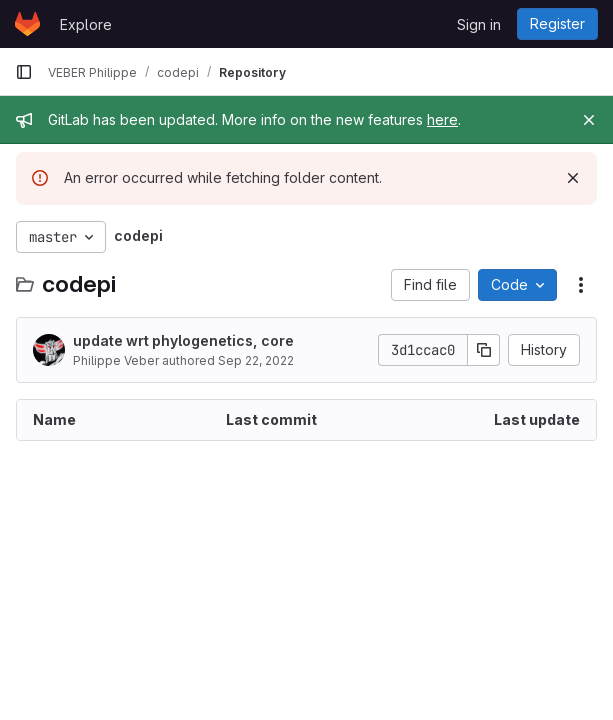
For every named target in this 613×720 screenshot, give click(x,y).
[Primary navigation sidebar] (24, 72)
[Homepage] (27, 24)
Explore (86, 24)
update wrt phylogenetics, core (183, 340)
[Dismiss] (573, 178)
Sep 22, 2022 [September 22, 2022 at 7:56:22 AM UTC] (256, 360)
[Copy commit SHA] (484, 350)
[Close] (589, 120)
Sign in (479, 24)
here (442, 119)
